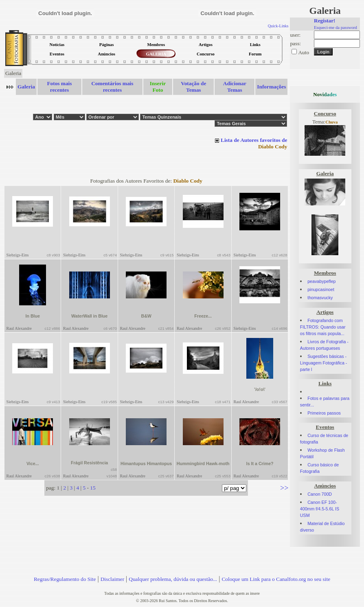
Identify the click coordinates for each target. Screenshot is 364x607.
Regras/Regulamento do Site (65, 579)
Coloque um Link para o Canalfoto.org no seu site (276, 579)
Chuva (331, 122)
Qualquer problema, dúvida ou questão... (173, 579)
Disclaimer (112, 579)
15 (93, 488)
